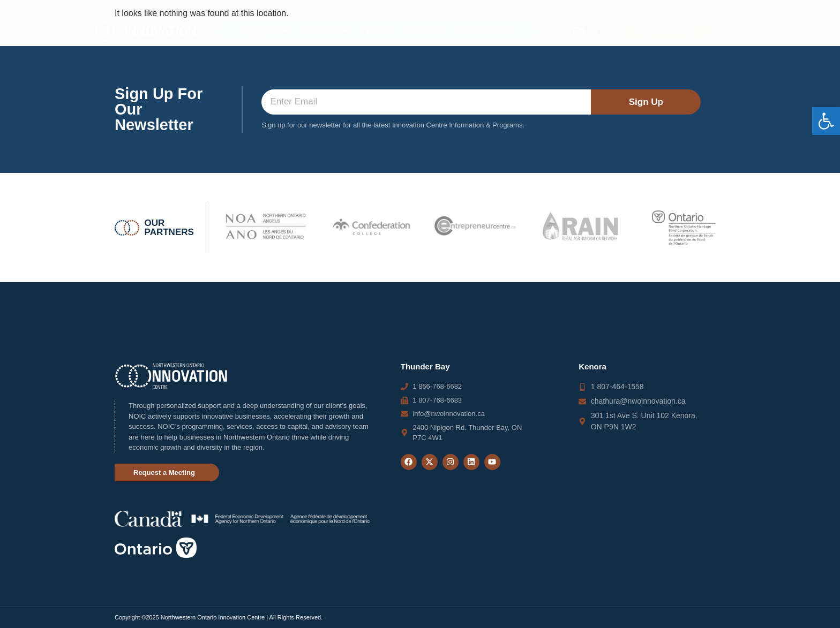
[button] (826, 121)
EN (579, 31)
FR (593, 31)
